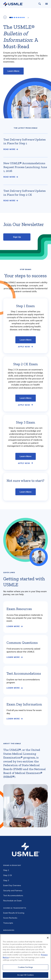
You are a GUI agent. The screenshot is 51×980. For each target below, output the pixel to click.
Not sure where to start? (26, 481)
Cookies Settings (25, 967)
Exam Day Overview (12, 885)
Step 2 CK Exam (26, 364)
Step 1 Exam (26, 306)
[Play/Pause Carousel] (5, 17)
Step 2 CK (8, 875)
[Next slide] (28, 17)
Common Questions (22, 643)
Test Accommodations (24, 673)
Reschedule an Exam (12, 901)
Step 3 (6, 880)
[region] (26, 957)
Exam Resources (19, 609)
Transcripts (8, 923)
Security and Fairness (13, 891)
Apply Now (24, 347)
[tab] (11, 17)
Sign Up (17, 237)
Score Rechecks (10, 918)
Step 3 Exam (26, 422)
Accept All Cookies (25, 975)
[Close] (48, 938)
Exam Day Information (24, 704)
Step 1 (6, 870)
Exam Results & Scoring (14, 913)
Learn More (13, 71)
